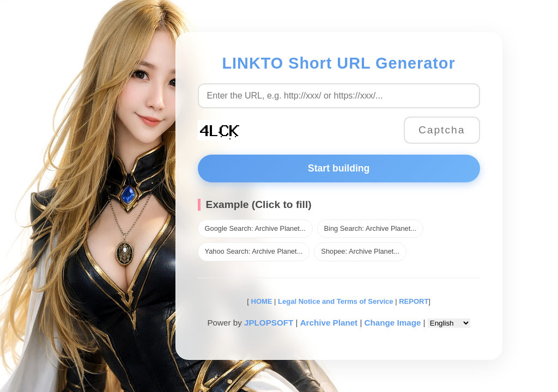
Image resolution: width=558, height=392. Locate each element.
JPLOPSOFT (269, 323)
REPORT (414, 301)
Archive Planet (329, 323)
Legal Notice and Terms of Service (335, 301)
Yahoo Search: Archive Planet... (254, 251)
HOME (261, 301)
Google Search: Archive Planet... (255, 228)
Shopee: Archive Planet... (360, 251)
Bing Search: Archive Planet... (370, 228)
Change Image (393, 323)
